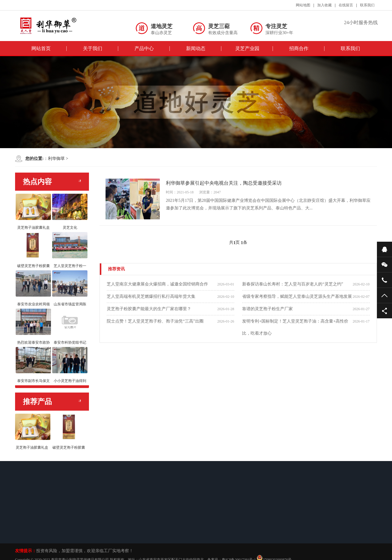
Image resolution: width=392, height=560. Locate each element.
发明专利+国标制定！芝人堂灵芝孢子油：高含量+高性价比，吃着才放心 (295, 327)
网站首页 (41, 48)
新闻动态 (196, 48)
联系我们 (350, 48)
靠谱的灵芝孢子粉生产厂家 (267, 309)
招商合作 (299, 48)
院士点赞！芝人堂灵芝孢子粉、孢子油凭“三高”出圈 (155, 321)
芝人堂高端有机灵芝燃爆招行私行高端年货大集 (151, 296)
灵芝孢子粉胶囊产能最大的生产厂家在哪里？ (149, 309)
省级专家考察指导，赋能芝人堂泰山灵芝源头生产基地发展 (297, 296)
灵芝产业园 (247, 48)
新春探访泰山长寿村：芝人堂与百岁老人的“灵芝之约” (292, 284)
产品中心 (144, 48)
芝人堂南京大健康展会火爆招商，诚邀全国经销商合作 (157, 284)
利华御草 (56, 159)
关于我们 (93, 48)
